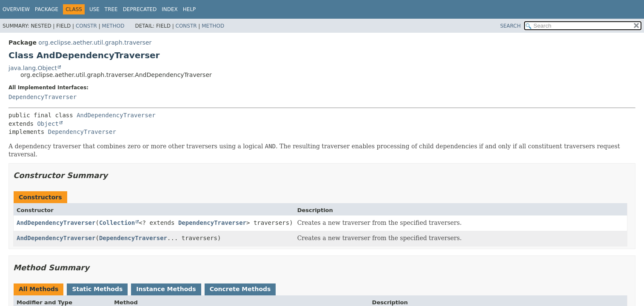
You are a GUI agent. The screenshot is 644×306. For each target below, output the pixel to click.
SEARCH (511, 26)
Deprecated (140, 9)
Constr (86, 26)
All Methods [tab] (38, 289)
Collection (117, 223)
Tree (111, 9)
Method (113, 26)
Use (94, 9)
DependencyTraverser (43, 97)
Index (170, 9)
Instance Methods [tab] (166, 289)
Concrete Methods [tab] (240, 289)
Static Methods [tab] (97, 289)
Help (189, 9)
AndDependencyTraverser (116, 115)
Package (47, 9)
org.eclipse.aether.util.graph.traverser (95, 42)
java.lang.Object (33, 68)
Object (48, 124)
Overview (16, 9)
